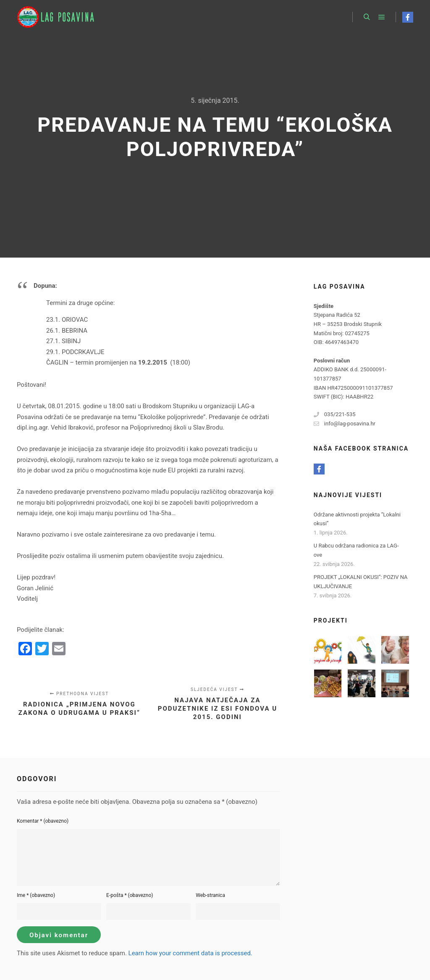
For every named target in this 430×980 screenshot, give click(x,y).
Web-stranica (210, 895)
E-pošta (130, 895)
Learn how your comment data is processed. (190, 953)
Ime (36, 895)
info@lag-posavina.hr (345, 424)
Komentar (43, 821)
